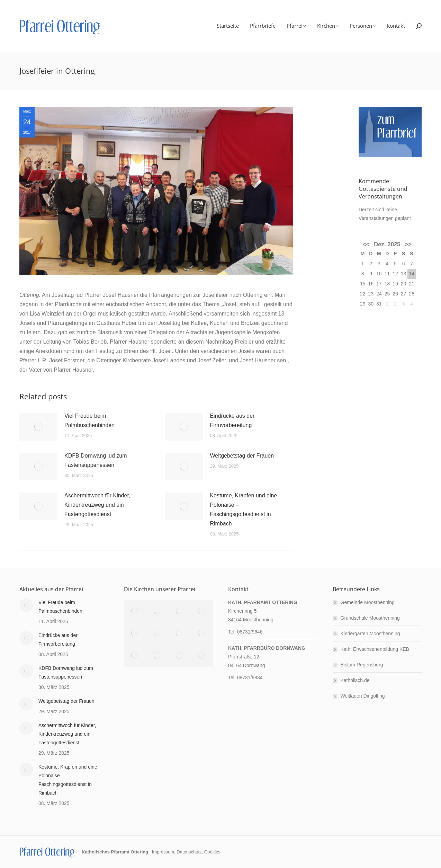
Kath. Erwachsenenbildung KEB (375, 649)
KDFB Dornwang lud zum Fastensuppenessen (96, 460)
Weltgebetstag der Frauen (242, 456)
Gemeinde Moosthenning (368, 602)
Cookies (212, 852)
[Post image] (38, 427)
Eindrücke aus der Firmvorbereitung (232, 420)
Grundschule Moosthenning (370, 618)
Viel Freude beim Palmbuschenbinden (89, 420)
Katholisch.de (355, 680)
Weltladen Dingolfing (363, 696)
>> (408, 244)
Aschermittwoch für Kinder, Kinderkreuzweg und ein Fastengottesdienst (97, 505)
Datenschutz (189, 852)
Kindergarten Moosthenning (370, 634)
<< (366, 244)
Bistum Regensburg (362, 665)
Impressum (163, 852)
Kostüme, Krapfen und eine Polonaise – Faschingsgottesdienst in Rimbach (243, 510)
